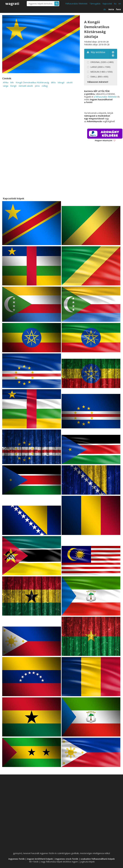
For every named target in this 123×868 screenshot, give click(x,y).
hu (115, 4)
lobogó (61, 82)
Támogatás (95, 4)
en (120, 4)
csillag (45, 86)
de (105, 9)
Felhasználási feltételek (76, 4)
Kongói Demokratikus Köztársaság (32, 82)
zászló (70, 82)
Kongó (13, 86)
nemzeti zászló (26, 86)
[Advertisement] (104, 174)
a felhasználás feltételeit (105, 97)
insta (111, 9)
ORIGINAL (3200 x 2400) (102, 62)
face (118, 9)
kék (12, 82)
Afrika (6, 82)
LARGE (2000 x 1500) (100, 67)
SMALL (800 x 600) (99, 77)
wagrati (12, 3)
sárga (6, 86)
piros (37, 86)
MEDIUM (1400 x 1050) (101, 72)
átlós (53, 82)
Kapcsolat (107, 4)
